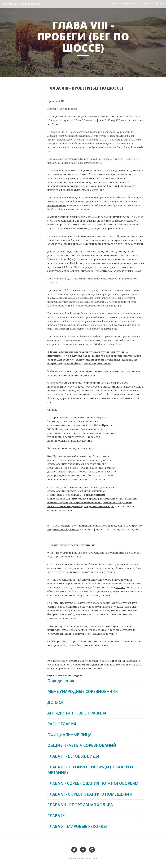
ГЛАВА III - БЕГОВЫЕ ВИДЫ (73, 756)
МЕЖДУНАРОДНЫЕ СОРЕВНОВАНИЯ (83, 691)
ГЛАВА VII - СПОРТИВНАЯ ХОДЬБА (80, 805)
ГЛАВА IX (56, 816)
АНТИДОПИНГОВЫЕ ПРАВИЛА (77, 713)
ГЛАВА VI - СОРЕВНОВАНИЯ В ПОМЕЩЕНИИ (90, 794)
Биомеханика (130, 4)
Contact (159, 4)
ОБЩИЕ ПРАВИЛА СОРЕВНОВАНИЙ (82, 745)
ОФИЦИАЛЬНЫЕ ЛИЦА (69, 735)
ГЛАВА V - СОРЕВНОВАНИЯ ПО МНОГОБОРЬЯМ (93, 783)
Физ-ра (146, 4)
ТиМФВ (114, 4)
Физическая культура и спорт (22, 4)
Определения (61, 681)
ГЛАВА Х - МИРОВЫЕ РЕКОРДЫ (77, 826)
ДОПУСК (55, 702)
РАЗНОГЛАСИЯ (62, 724)
